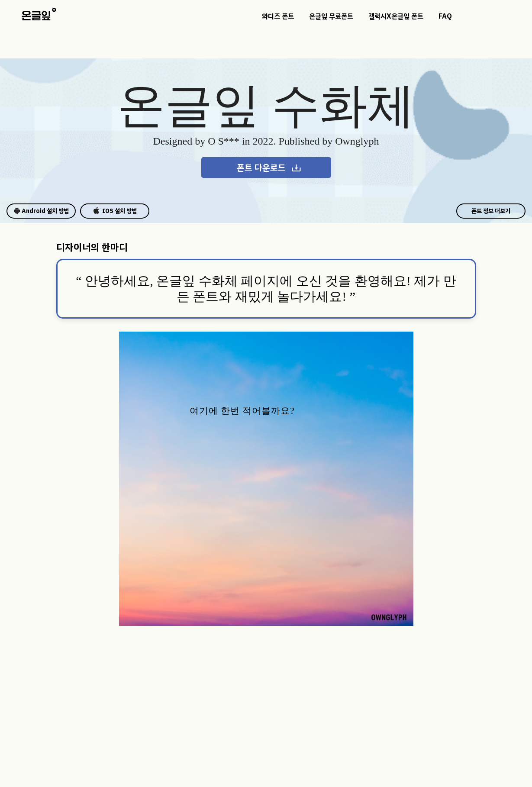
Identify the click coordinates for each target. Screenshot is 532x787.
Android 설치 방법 (41, 211)
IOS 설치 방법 (115, 211)
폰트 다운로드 (269, 168)
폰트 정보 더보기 (491, 211)
